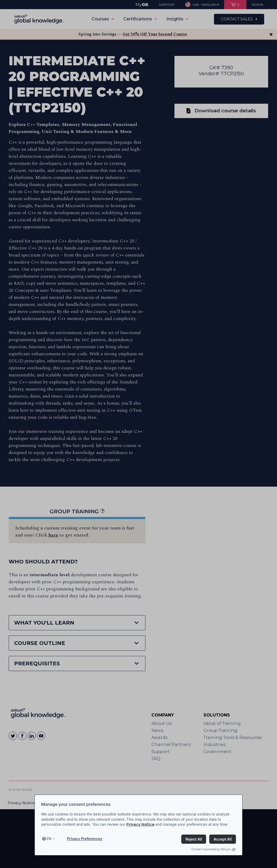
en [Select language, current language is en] (49, 839)
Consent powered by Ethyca (214, 849)
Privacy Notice (140, 824)
